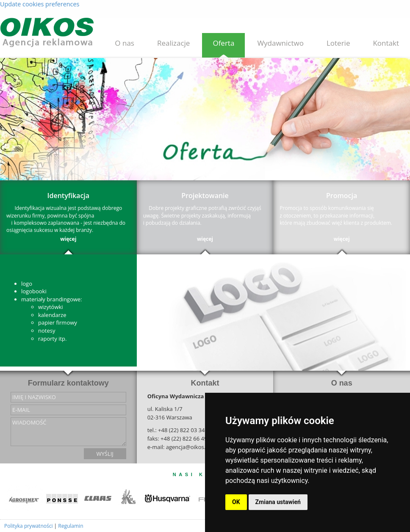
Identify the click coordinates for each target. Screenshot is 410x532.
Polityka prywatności (28, 526)
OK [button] (236, 502)
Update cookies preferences (40, 4)
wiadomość (68, 432)
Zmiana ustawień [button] (278, 502)
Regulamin (71, 526)
